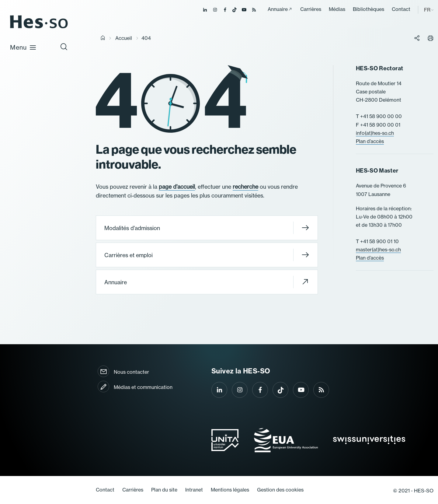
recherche (245, 187)
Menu (23, 47)
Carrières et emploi (207, 255)
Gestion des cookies (280, 490)
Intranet (194, 490)
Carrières (311, 9)
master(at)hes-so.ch (378, 250)
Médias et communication (143, 387)
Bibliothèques (368, 9)
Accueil (124, 38)
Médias (337, 9)
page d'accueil (177, 187)
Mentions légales (230, 490)
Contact (401, 9)
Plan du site (164, 490)
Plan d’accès (370, 141)
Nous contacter (131, 372)
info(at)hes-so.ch (375, 133)
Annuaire (278, 9)
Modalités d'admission (207, 228)
